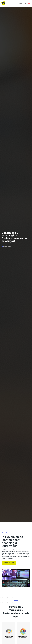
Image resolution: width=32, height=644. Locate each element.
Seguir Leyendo (7, 247)
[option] (16, 264)
